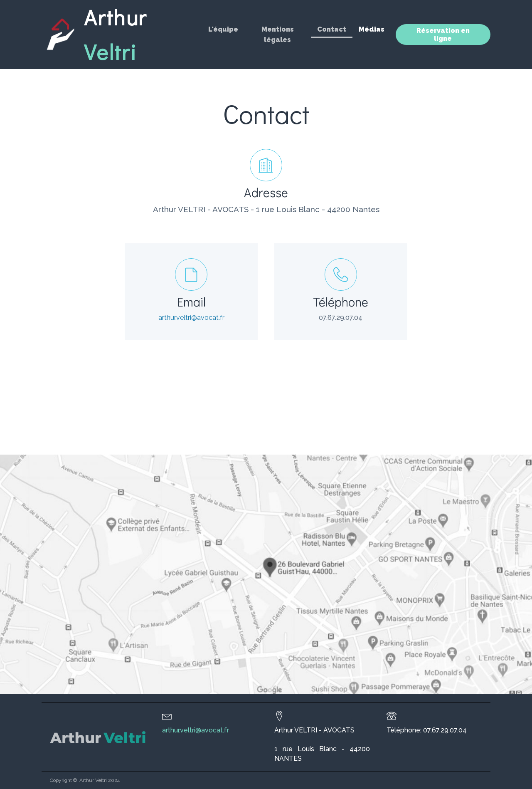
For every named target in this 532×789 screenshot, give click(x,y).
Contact (332, 29)
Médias (372, 29)
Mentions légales (278, 35)
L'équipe (223, 29)
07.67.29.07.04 (341, 318)
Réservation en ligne (443, 35)
